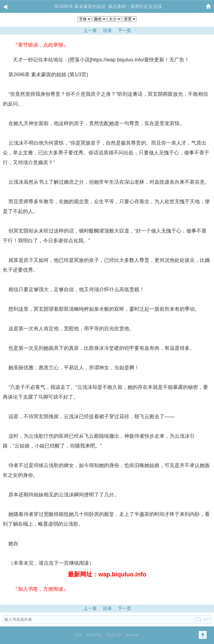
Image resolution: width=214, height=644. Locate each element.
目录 (107, 608)
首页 (79, 635)
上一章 (90, 608)
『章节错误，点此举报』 (41, 45)
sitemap (132, 635)
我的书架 (94, 635)
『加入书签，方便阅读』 (41, 589)
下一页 (124, 608)
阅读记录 (114, 635)
